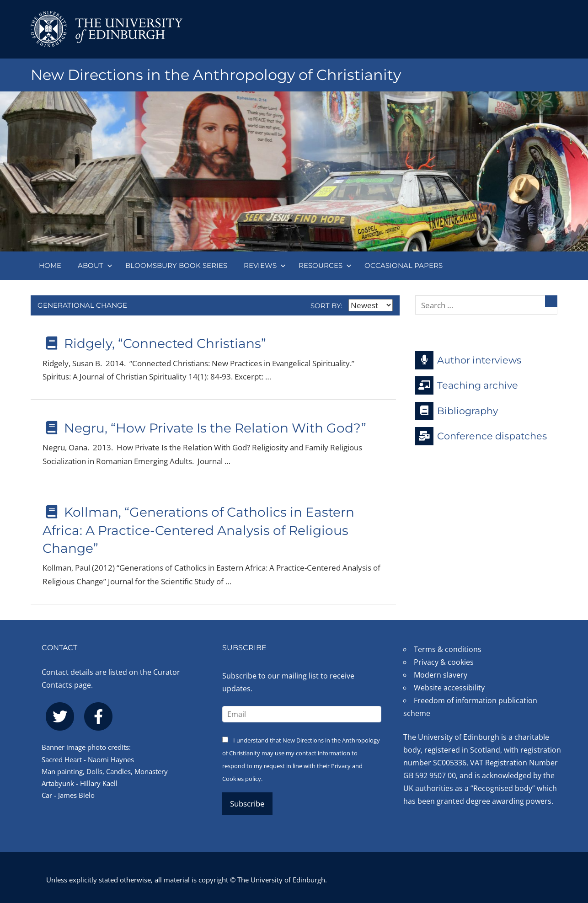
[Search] (551, 301)
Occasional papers (404, 265)
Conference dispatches (481, 436)
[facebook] (98, 716)
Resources (325, 265)
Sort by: (352, 306)
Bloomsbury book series (176, 265)
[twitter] (60, 716)
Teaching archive (467, 385)
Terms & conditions (448, 649)
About (95, 265)
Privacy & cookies (444, 662)
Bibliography (457, 411)
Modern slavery (441, 675)
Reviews (265, 265)
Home (50, 265)
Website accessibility (449, 688)
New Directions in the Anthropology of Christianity (216, 75)
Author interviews (468, 360)
